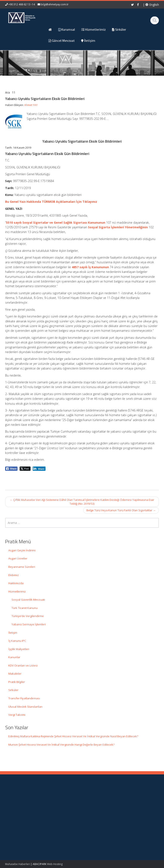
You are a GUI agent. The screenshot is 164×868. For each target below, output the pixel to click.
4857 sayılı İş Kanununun (90, 267)
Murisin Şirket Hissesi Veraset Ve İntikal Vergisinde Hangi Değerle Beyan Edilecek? (61, 745)
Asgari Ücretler (18, 558)
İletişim (13, 633)
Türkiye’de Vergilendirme (28, 616)
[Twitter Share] (25, 469)
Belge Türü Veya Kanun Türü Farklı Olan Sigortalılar (121, 510)
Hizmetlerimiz (17, 591)
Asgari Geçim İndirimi (22, 550)
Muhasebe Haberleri (18, 864)
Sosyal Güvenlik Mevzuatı (28, 600)
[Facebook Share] (11, 469)
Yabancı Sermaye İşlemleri (29, 624)
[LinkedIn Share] (39, 469)
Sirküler (13, 690)
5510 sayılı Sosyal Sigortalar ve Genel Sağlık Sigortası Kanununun (56, 222)
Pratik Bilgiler (17, 682)
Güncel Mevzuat (101, 810)
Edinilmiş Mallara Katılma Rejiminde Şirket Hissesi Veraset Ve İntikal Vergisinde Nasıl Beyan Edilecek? (73, 736)
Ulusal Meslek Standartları (25, 707)
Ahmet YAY (31, 105)
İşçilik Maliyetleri (19, 649)
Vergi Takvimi (17, 715)
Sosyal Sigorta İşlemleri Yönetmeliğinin (118, 227)
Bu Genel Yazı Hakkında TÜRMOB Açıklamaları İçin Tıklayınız (51, 202)
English (152, 5)
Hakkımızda (16, 583)
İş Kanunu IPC (17, 641)
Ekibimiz (14, 575)
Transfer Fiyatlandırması (24, 698)
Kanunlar (14, 657)
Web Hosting (55, 864)
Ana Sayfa (97, 798)
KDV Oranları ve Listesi (23, 665)
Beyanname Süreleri (22, 567)
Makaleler (15, 674)
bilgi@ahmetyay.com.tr (55, 4)
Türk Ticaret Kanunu (25, 608)
